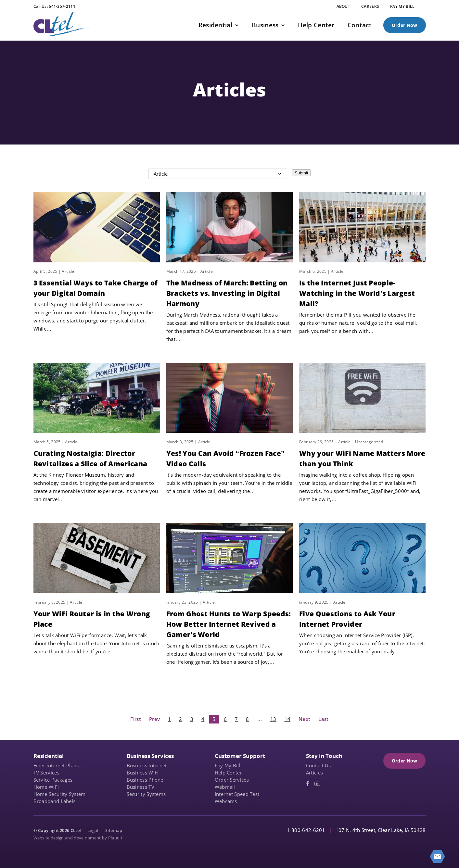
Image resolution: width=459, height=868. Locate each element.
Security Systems (146, 794)
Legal (93, 830)
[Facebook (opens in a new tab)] (308, 784)
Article (68, 271)
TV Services (46, 773)
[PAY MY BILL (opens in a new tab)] (402, 6)
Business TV (140, 787)
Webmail (225, 787)
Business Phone (145, 780)
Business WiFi (143, 773)
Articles (314, 773)
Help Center (228, 773)
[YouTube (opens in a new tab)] (317, 784)
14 (288, 719)
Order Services (232, 780)
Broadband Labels (55, 801)
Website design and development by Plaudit (78, 838)
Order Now (405, 25)
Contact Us (319, 765)
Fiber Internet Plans (56, 765)
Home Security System (60, 794)
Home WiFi (46, 787)
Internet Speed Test (237, 794)
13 (273, 719)
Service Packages (53, 780)
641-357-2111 (62, 6)
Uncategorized (369, 442)
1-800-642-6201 (306, 830)
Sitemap (114, 830)
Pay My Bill (228, 765)
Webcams (226, 801)
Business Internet (147, 765)
